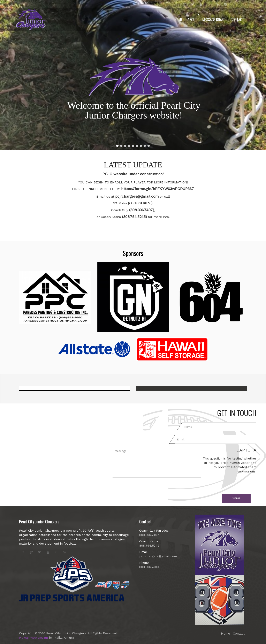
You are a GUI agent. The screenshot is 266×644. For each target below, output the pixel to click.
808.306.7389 (149, 567)
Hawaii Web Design (33, 638)
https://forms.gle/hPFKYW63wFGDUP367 (158, 189)
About (193, 18)
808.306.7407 (149, 535)
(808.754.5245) (134, 217)
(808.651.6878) (140, 203)
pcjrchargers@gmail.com (137, 196)
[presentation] (233, 482)
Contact (237, 20)
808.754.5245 (149, 546)
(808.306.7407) (142, 210)
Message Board (214, 20)
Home (178, 20)
